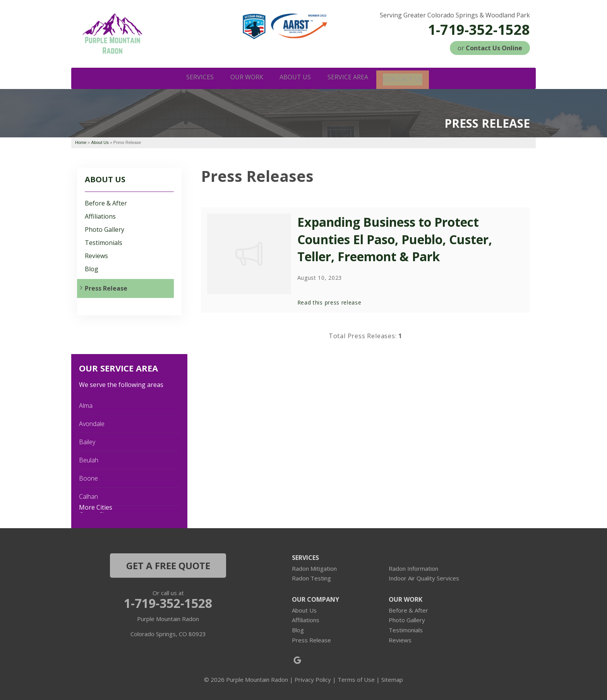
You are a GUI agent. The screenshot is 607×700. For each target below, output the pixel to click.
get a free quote (168, 565)
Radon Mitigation (314, 568)
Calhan (88, 496)
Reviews (96, 255)
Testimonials (104, 242)
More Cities (96, 507)
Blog (92, 268)
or (490, 48)
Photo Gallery (105, 229)
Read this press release (329, 302)
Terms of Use (356, 679)
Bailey (87, 441)
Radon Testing (311, 577)
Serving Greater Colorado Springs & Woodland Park (455, 15)
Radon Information (413, 568)
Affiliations (100, 216)
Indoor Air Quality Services (424, 577)
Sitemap (392, 679)
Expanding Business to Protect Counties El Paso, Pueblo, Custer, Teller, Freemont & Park (395, 239)
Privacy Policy (313, 679)
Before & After (106, 202)
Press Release (106, 288)
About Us (105, 178)
